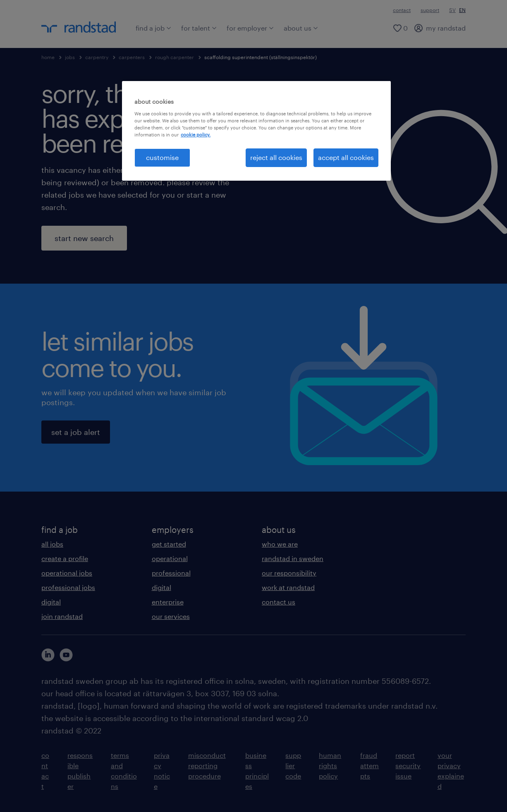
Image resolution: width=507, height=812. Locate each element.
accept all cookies (346, 157)
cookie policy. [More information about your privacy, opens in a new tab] (196, 135)
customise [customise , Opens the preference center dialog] (162, 157)
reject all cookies (276, 157)
